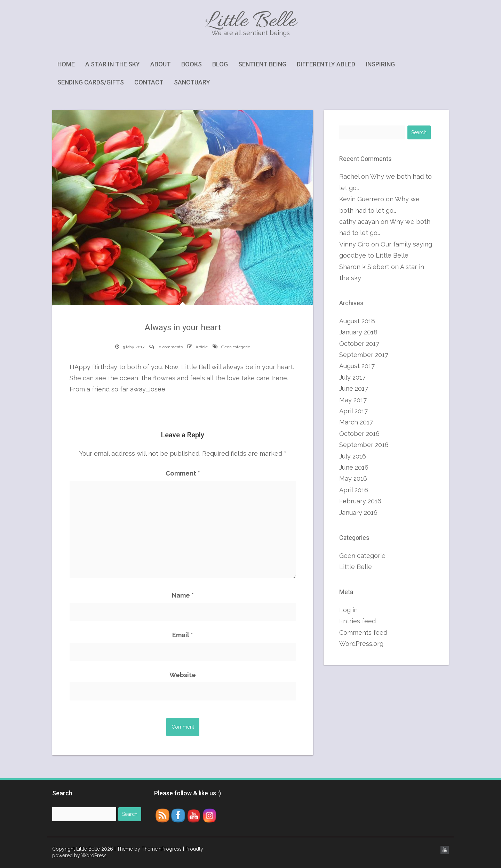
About (161, 64)
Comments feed (363, 632)
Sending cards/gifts (91, 82)
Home (66, 64)
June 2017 (354, 388)
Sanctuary (192, 82)
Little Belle (250, 22)
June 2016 (354, 467)
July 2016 (353, 456)
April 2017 (353, 411)
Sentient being (262, 64)
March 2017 (356, 422)
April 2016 (354, 490)
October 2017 (359, 344)
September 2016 (364, 445)
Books (192, 64)
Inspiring (380, 64)
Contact (149, 82)
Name (183, 595)
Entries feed (357, 621)
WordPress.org (361, 644)
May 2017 (353, 400)
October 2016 (359, 434)
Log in (348, 610)
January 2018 (358, 332)
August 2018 (357, 321)
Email (183, 635)
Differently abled (326, 64)
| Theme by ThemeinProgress (148, 849)
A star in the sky (113, 64)
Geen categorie (236, 347)
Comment (183, 473)
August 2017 (357, 366)
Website (183, 675)
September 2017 (364, 355)
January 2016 (358, 513)
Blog (220, 64)
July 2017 (352, 377)
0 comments (171, 347)
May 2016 (353, 478)
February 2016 (360, 501)
